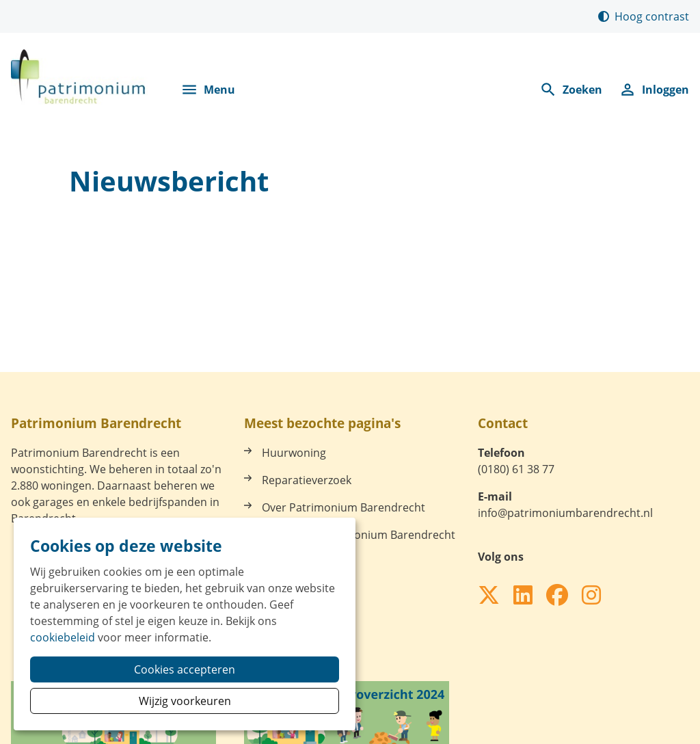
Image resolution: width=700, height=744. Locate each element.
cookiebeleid (63, 637)
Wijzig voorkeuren (185, 701)
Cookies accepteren (185, 669)
